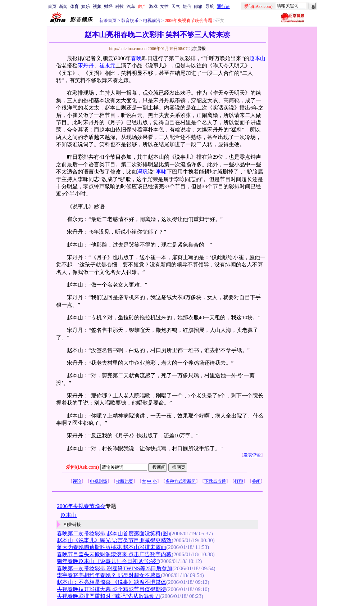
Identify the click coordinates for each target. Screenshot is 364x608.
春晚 (136, 58)
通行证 (223, 6)
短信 (187, 6)
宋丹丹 (86, 66)
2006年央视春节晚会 (81, 506)
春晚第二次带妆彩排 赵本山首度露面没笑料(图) (113, 533)
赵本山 (257, 58)
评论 (77, 481)
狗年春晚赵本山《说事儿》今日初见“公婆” (108, 561)
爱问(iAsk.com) (82, 467)
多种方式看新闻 (181, 481)
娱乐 (86, 6)
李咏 (161, 172)
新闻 (63, 6)
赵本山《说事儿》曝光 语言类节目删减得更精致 (114, 540)
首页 (52, 6)
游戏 (153, 6)
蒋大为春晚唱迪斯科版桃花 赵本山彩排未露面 (112, 547)
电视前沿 (151, 21)
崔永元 (107, 66)
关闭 (256, 481)
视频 (97, 6)
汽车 (131, 6)
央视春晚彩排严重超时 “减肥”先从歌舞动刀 (108, 596)
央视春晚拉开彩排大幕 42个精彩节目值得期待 (112, 589)
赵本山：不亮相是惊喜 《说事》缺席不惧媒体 (112, 582)
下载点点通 (215, 481)
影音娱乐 (130, 21)
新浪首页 (108, 21)
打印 (239, 481)
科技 (119, 6)
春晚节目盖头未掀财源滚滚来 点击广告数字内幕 (114, 554)
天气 (176, 6)
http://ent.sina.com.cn (128, 49)
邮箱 (198, 6)
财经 (108, 6)
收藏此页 (124, 481)
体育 (74, 6)
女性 (164, 6)
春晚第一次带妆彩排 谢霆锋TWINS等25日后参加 (115, 568)
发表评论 (252, 455)
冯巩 (142, 172)
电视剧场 (99, 481)
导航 (210, 6)
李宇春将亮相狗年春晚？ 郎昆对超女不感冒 (109, 575)
